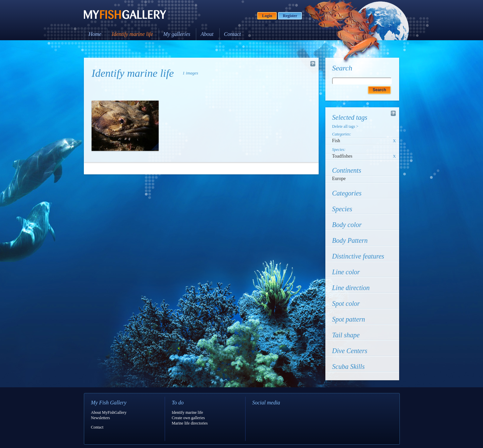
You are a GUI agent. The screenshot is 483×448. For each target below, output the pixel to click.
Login (267, 16)
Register (290, 16)
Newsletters (100, 418)
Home (95, 34)
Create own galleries (188, 418)
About (207, 34)
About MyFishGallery (109, 412)
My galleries (177, 34)
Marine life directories (190, 423)
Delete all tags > (345, 126)
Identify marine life (132, 34)
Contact (233, 34)
